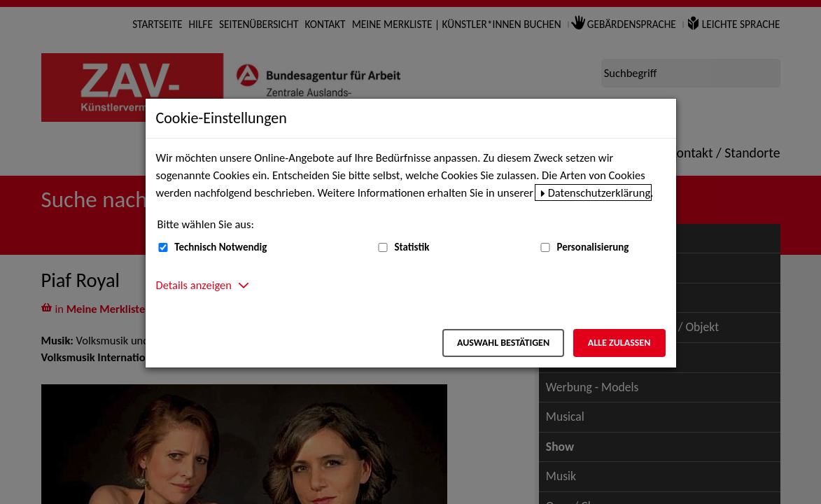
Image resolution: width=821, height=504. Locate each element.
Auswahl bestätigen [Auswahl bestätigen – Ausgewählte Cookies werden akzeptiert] (503, 343)
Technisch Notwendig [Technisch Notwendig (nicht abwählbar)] (220, 247)
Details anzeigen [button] (194, 285)
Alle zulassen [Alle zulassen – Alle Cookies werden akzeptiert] (619, 343)
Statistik (412, 247)
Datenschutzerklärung (599, 192)
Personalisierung (592, 247)
